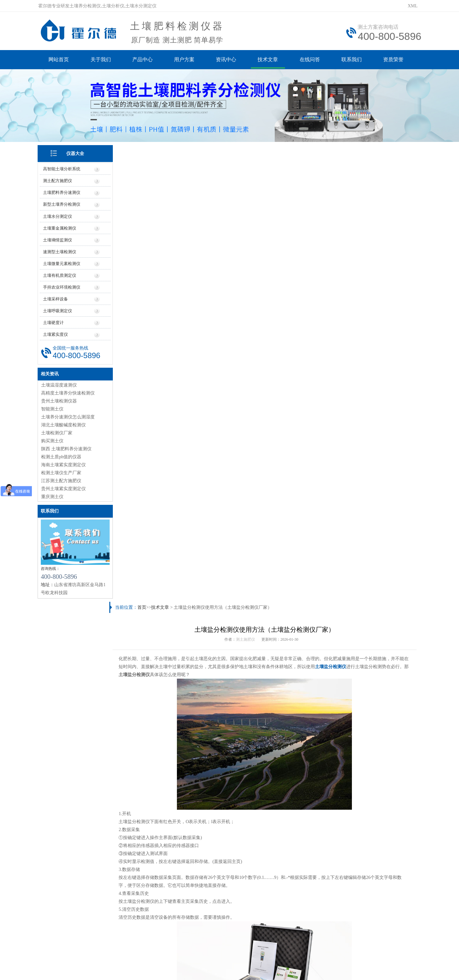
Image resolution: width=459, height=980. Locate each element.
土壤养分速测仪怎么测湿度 (69, 416)
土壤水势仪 (304, 737)
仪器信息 (147, 877)
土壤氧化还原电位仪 (151, 737)
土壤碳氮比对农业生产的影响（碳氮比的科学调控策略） (173, 794)
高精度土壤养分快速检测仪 (69, 392)
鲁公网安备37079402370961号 (210, 932)
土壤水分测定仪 (58, 215)
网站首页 (59, 60)
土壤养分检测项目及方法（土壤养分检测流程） (164, 825)
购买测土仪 (53, 440)
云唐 (124, 960)
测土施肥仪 (246, 182)
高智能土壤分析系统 (62, 168)
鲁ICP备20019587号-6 (154, 932)
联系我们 (354, 60)
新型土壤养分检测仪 (62, 204)
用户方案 (186, 60)
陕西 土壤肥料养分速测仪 (67, 448)
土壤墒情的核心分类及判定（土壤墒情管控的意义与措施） (176, 804)
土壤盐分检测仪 (337, 209)
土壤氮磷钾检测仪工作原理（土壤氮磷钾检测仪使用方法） (327, 794)
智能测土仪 (53, 408)
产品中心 (143, 60)
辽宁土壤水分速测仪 (289, 836)
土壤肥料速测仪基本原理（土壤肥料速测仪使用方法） (323, 783)
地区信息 (246, 877)
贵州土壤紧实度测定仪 (64, 488)
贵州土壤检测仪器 (60, 400)
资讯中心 (228, 60)
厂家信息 (213, 877)
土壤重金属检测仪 (60, 227)
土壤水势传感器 (381, 737)
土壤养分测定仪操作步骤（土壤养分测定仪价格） (175, 626)
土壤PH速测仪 (227, 737)
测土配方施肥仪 (58, 180)
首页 (143, 150)
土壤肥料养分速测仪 (62, 192)
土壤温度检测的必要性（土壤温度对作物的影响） (167, 763)
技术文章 (270, 60)
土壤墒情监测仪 (58, 239)
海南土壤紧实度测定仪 (64, 464)
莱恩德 (136, 960)
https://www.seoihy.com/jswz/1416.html (179, 613)
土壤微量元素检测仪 (62, 263)
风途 (115, 960)
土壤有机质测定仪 (60, 274)
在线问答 (312, 60)
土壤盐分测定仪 (133, 846)
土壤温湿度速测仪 (60, 384)
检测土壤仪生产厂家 (62, 472)
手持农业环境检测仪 (62, 286)
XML (413, 6)
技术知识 (312, 877)
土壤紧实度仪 (56, 333)
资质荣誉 (396, 60)
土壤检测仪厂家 (57, 432)
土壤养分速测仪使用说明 (142, 836)
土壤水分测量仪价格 (289, 846)
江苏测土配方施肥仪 (62, 480)
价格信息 (180, 877)
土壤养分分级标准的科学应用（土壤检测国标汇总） (320, 825)
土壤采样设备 (56, 298)
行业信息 (279, 877)
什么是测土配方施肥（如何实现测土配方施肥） (164, 783)
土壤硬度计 (54, 322)
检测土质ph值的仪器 (62, 456)
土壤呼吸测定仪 (58, 310)
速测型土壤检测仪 (60, 251)
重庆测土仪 (53, 496)
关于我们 (101, 60)
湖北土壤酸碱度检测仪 (64, 424)
